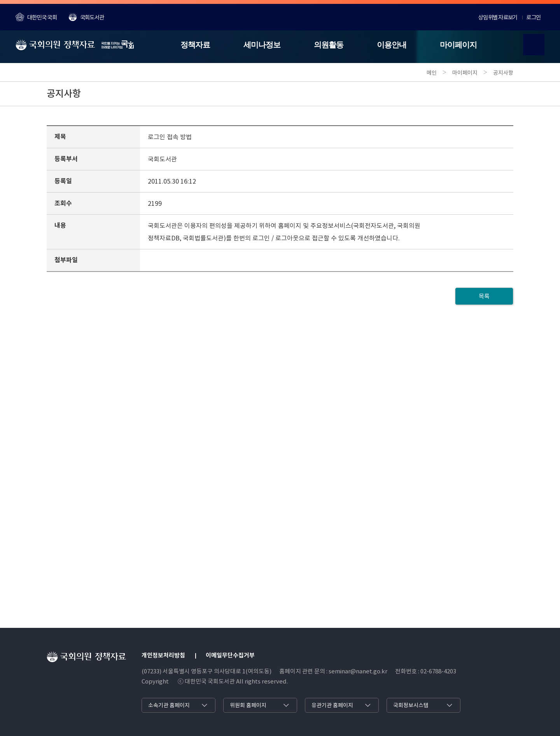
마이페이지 (458, 45)
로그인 (533, 17)
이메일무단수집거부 (230, 655)
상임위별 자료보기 (498, 17)
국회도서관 (86, 17)
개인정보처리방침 (163, 655)
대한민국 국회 (36, 17)
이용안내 (392, 45)
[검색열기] (534, 45)
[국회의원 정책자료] (75, 45)
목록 (484, 296)
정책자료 (195, 45)
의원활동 (329, 45)
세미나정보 (262, 45)
